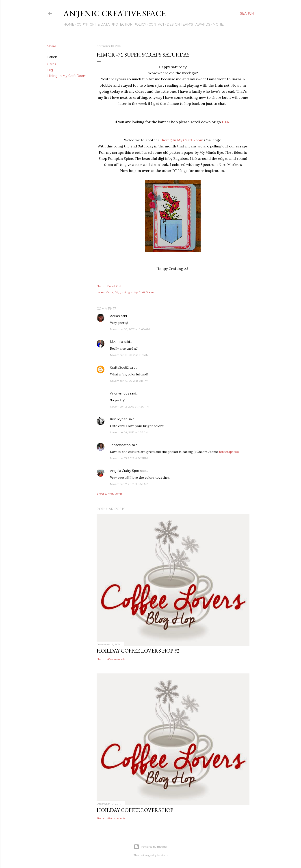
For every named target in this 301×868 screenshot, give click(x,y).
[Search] (247, 13)
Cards (52, 64)
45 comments (116, 659)
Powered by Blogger (151, 847)
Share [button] (52, 46)
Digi (50, 70)
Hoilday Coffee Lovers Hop (135, 810)
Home (69, 24)
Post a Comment (109, 494)
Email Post (114, 286)
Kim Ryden (119, 419)
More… (219, 24)
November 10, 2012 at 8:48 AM (130, 329)
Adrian (115, 316)
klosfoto (162, 855)
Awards (203, 24)
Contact (156, 24)
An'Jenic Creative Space (115, 13)
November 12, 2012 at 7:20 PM (130, 407)
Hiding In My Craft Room (67, 76)
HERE (227, 122)
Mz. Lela (117, 342)
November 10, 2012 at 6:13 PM (129, 381)
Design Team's (180, 24)
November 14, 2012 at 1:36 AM (129, 432)
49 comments (116, 818)
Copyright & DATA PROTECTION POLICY (111, 24)
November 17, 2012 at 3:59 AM (129, 484)
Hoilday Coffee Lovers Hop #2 (138, 651)
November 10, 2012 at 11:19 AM (129, 355)
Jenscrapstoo (120, 445)
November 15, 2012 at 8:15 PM (129, 458)
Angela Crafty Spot (125, 471)
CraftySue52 (119, 368)
